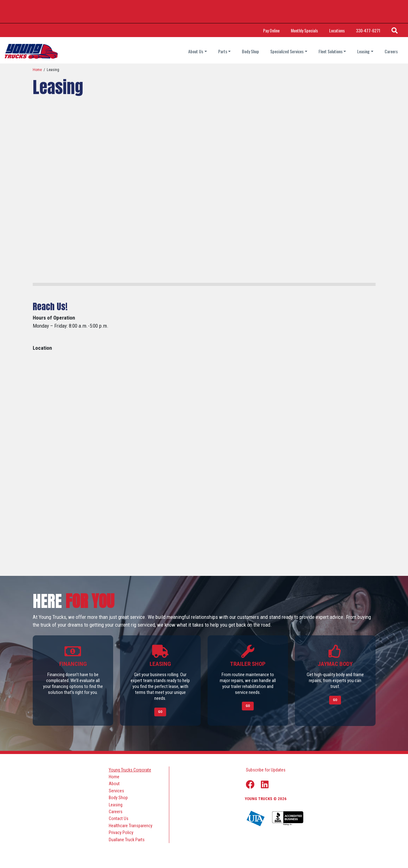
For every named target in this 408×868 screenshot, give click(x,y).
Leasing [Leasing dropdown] (363, 51)
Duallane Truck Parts (127, 839)
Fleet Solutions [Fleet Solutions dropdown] (331, 51)
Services (116, 790)
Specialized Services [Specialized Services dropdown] (287, 51)
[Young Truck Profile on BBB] (288, 818)
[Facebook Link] (250, 785)
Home (37, 70)
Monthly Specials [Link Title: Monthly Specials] (304, 30)
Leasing (116, 804)
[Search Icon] (395, 30)
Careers (391, 51)
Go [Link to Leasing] (160, 712)
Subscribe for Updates (266, 770)
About (114, 784)
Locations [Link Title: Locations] (337, 30)
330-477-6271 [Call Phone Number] (368, 30)
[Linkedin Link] (265, 785)
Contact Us (119, 818)
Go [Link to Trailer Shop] (248, 706)
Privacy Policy (121, 832)
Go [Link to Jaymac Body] (335, 700)
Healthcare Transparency (131, 825)
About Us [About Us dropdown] (196, 51)
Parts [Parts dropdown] (223, 51)
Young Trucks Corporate (130, 770)
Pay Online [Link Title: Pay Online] (271, 30)
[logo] (31, 51)
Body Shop (250, 51)
